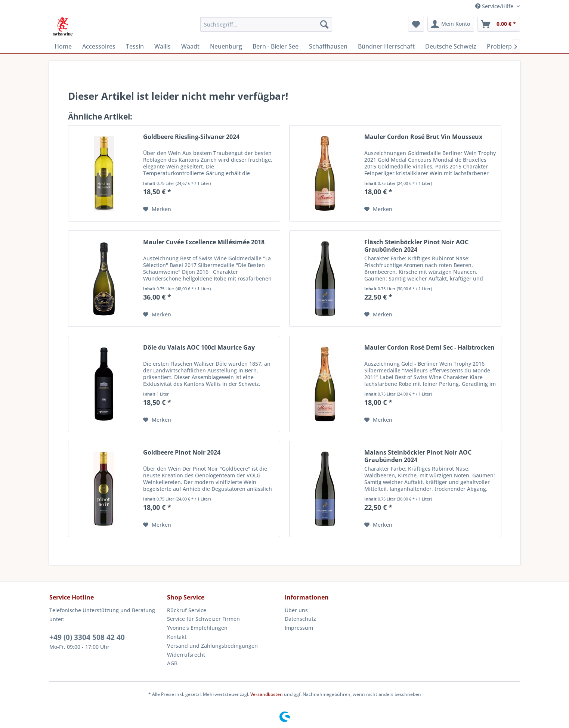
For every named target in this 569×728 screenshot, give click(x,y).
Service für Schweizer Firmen (203, 619)
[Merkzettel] (416, 24)
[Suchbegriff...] (266, 24)
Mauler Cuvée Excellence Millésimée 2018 (204, 242)
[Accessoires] (99, 46)
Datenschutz (300, 619)
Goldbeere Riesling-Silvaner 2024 (191, 137)
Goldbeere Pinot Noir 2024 (182, 453)
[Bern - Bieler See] (276, 46)
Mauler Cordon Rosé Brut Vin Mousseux (423, 137)
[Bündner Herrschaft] (386, 46)
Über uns (296, 610)
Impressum (299, 628)
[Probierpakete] (507, 46)
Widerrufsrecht (186, 655)
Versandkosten (267, 694)
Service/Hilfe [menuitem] (495, 6)
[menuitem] (266, 24)
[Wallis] (163, 46)
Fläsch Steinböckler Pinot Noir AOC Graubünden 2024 (416, 246)
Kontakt (177, 637)
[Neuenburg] (226, 46)
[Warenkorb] (499, 24)
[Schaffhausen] (328, 46)
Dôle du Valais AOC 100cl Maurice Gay (199, 348)
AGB (172, 663)
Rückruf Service (187, 610)
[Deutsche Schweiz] (451, 46)
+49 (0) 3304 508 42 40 (87, 637)
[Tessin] (135, 46)
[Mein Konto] (451, 24)
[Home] (63, 46)
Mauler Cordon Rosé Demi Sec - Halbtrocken (429, 348)
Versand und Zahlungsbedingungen (212, 646)
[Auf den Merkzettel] (157, 209)
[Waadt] (190, 46)
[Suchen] (324, 24)
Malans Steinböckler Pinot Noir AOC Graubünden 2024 (418, 456)
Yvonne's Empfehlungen (197, 628)
